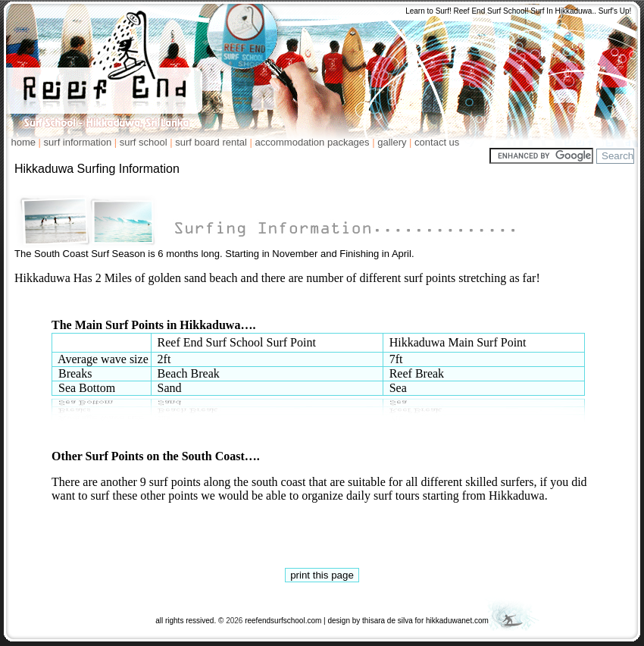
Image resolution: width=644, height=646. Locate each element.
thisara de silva (388, 621)
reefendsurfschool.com (283, 621)
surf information (78, 142)
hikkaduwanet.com (457, 621)
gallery (392, 142)
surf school (144, 142)
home (18, 142)
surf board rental (211, 142)
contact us (437, 142)
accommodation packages (313, 142)
